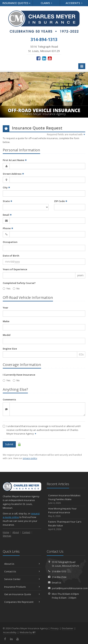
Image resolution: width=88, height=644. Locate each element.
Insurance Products (22, 587)
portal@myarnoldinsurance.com (70, 588)
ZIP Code (61, 201)
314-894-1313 (59, 571)
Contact (26, 532)
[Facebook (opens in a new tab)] (38, 58)
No (16, 288)
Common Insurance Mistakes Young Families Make (66, 499)
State (8, 201)
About (16, 532)
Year (5, 308)
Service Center (22, 579)
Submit (9, 444)
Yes (7, 288)
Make (6, 321)
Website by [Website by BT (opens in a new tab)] (28, 632)
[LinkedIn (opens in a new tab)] (44, 58)
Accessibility (10, 632)
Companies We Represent (22, 602)
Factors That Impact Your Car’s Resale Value (66, 525)
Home (6, 532)
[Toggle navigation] (82, 66)
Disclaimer (68, 628)
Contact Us (22, 571)
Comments (9, 399)
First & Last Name (15, 160)
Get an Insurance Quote (22, 594)
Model (7, 335)
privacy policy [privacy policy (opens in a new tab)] (30, 458)
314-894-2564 (59, 577)
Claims (46, 3)
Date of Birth (11, 256)
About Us (22, 564)
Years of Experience (15, 269)
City (6, 187)
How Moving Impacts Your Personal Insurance (66, 512)
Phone (8, 228)
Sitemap (7, 536)
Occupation (10, 242)
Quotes (16, 3)
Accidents (74, 3)
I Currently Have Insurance (19, 375)
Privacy (55, 628)
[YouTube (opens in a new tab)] (50, 58)
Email (7, 215)
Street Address (13, 174)
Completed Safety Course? (19, 283)
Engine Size (10, 349)
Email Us (57, 583)
